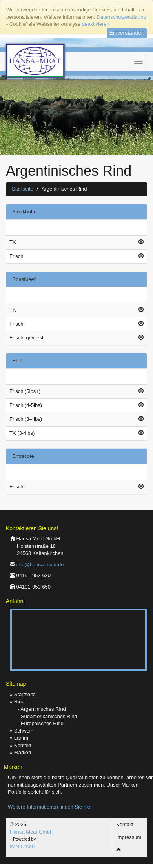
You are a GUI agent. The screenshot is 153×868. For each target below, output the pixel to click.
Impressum (129, 837)
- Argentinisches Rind (42, 709)
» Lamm (19, 738)
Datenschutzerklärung (121, 17)
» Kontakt (21, 745)
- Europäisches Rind (41, 723)
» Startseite (23, 694)
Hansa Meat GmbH (32, 832)
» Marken (20, 752)
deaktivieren (96, 24)
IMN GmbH (23, 846)
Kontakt (125, 824)
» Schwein (22, 731)
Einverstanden (127, 33)
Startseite (23, 189)
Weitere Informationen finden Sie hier (50, 807)
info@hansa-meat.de (40, 565)
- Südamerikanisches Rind (47, 716)
